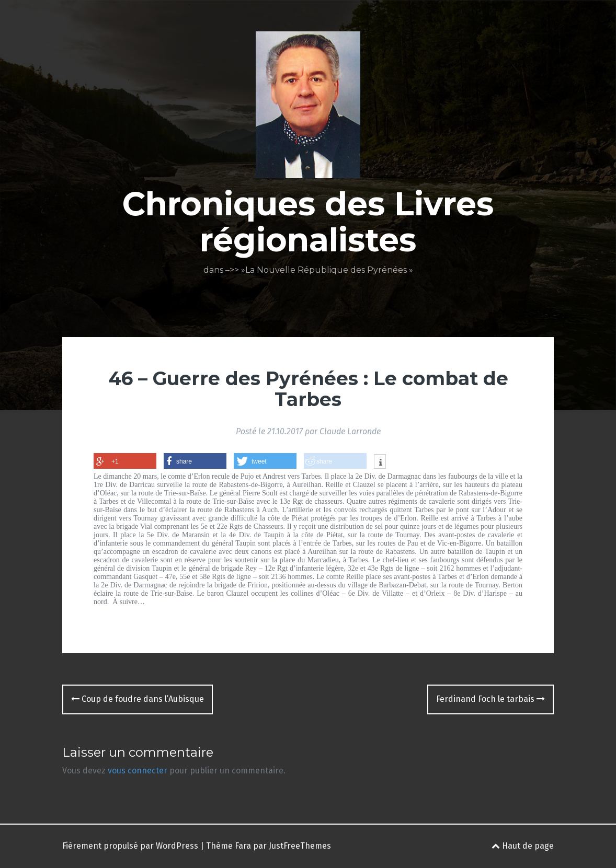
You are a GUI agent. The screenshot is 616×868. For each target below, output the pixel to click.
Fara (243, 846)
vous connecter (138, 771)
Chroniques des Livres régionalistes (308, 222)
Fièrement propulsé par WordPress (130, 846)
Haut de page (523, 846)
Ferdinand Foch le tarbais (490, 699)
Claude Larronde (350, 431)
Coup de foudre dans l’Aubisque (138, 699)
